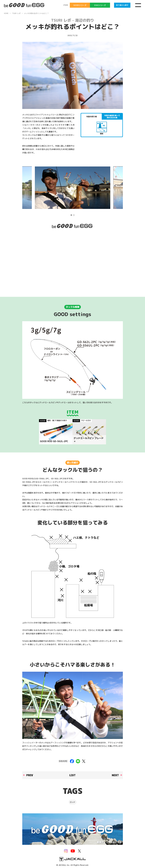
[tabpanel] (73, 188)
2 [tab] (74, 215)
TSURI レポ (61, 20)
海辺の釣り (85, 20)
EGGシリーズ (100, 5)
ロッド (73, 802)
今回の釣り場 (91, 117)
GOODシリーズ (80, 5)
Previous (28, 188)
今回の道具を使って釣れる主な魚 (112, 117)
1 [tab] (71, 215)
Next (117, 188)
